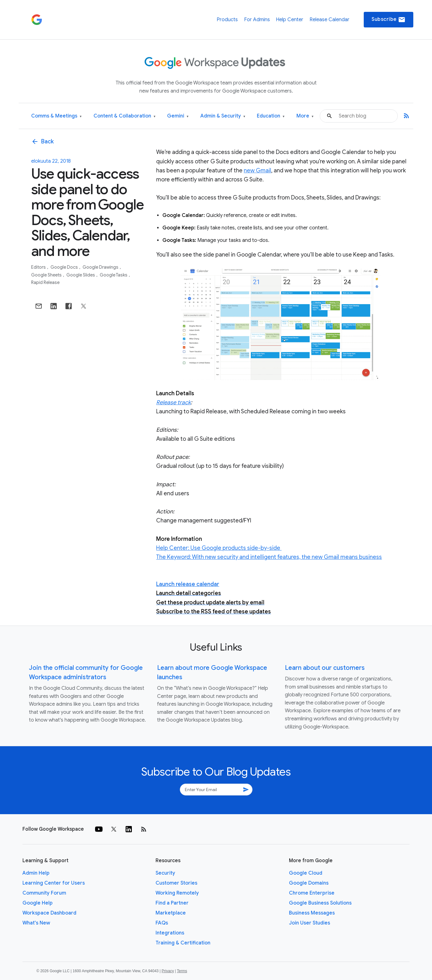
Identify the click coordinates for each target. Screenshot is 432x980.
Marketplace (171, 913)
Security (165, 873)
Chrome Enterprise (312, 893)
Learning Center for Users (54, 883)
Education (271, 116)
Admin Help (36, 873)
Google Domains (309, 883)
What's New (36, 923)
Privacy (168, 971)
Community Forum (44, 893)
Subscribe (389, 20)
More (305, 116)
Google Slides (81, 275)
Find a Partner (172, 903)
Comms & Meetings (56, 116)
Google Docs (65, 267)
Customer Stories (176, 883)
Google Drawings (101, 267)
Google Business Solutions (320, 903)
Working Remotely (177, 893)
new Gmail (257, 171)
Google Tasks (114, 275)
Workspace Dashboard (49, 913)
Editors (39, 267)
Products (227, 20)
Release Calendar (329, 20)
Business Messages (312, 913)
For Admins (257, 20)
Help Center (290, 20)
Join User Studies (310, 923)
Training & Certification (183, 943)
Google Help (38, 903)
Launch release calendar (188, 584)
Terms (182, 971)
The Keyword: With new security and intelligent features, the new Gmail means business (269, 557)
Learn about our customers (325, 668)
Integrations (170, 933)
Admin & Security (223, 116)
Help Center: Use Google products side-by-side (219, 548)
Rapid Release (45, 282)
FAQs (162, 923)
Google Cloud (306, 873)
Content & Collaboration (125, 116)
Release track (173, 402)
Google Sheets (47, 275)
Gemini (178, 116)
